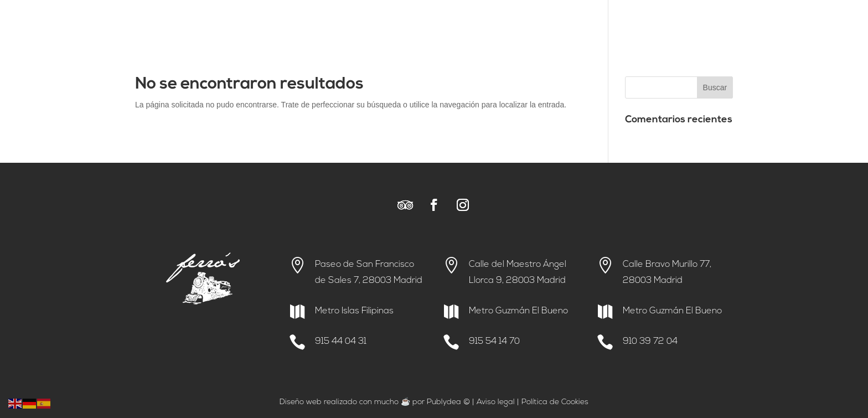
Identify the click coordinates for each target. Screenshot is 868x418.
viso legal (498, 402)
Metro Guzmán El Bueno (518, 311)
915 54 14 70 (494, 342)
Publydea (444, 402)
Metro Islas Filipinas (354, 311)
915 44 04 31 (341, 342)
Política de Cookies (555, 402)
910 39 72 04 (650, 342)
